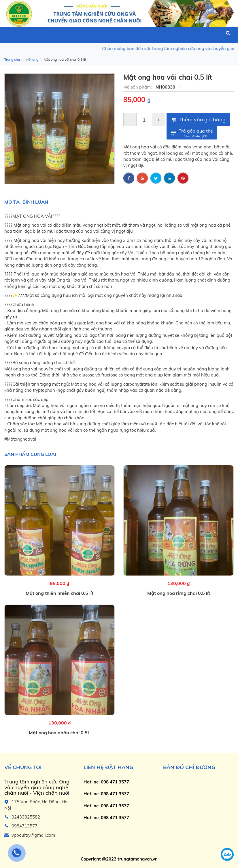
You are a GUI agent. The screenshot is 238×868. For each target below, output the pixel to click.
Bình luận (35, 202)
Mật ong (32, 59)
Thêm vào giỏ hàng (198, 120)
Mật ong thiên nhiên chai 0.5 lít (59, 593)
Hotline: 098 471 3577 (106, 782)
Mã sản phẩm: (138, 87)
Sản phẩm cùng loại (30, 454)
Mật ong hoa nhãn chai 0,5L (59, 733)
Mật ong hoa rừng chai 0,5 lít (179, 593)
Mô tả (12, 202)
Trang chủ (12, 59)
